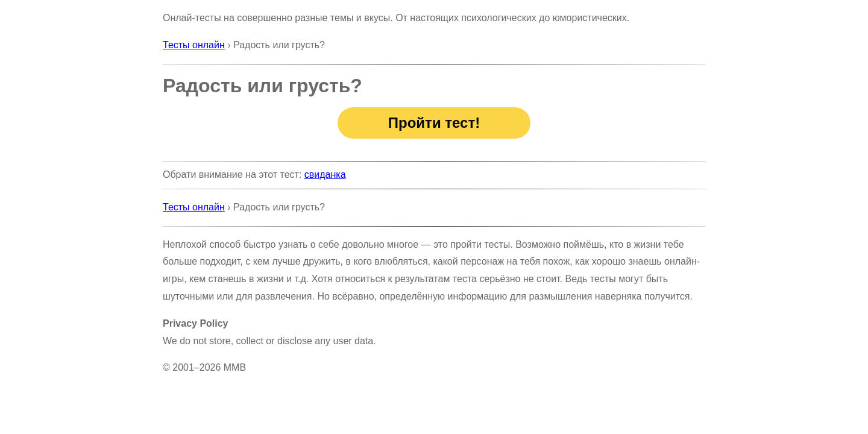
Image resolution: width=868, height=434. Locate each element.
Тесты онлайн (194, 45)
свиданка (325, 175)
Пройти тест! (434, 123)
